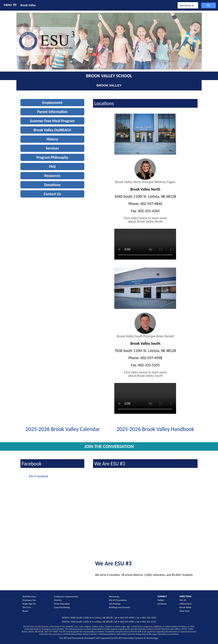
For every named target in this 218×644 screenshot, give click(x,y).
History (52, 139)
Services (52, 148)
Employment (52, 103)
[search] (187, 6)
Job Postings (115, 604)
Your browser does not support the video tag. (145, 243)
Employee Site (29, 600)
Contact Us (52, 194)
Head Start (185, 611)
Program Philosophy (52, 157)
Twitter (161, 600)
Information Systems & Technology (140, 638)
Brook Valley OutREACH (52, 130)
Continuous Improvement (66, 597)
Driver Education (62, 604)
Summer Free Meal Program (52, 121)
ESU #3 (183, 600)
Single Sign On (29, 604)
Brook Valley (28, 5)
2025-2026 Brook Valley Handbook (155, 429)
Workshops (114, 597)
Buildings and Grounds (120, 607)
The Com (27, 607)
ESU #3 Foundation (118, 600)
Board (25, 611)
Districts (58, 600)
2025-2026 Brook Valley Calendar (63, 429)
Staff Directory (29, 597)
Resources (52, 176)
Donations (52, 185)
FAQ (52, 167)
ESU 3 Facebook (39, 476)
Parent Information (52, 112)
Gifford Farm (186, 604)
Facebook (162, 604)
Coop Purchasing (62, 607)
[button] (10, 5)
